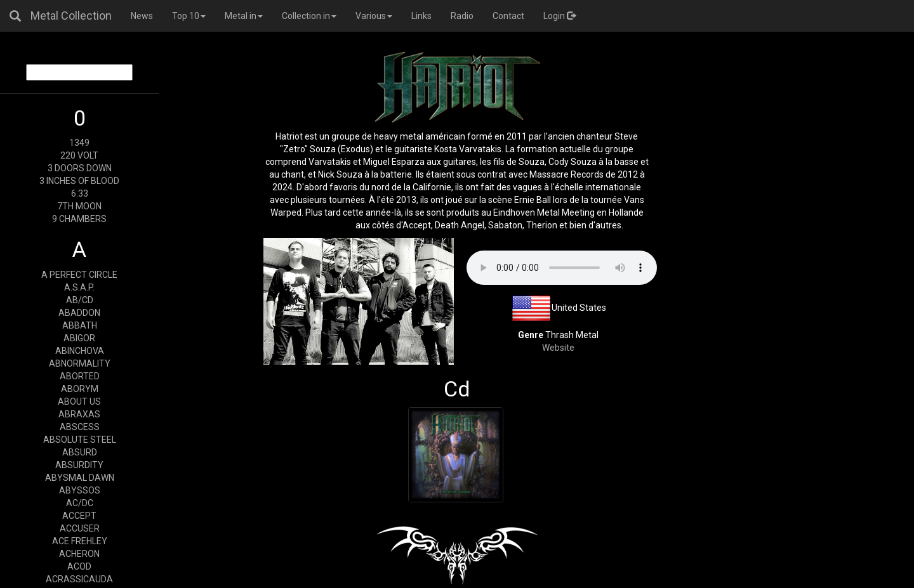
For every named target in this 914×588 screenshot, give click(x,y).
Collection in (309, 16)
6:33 (80, 193)
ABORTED (80, 376)
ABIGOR (79, 338)
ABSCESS (80, 427)
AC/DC (80, 503)
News (142, 16)
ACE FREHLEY (80, 541)
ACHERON (79, 554)
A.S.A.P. (79, 287)
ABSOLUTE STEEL (80, 440)
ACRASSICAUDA (79, 579)
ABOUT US (79, 402)
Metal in (244, 16)
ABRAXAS (79, 414)
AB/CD (80, 300)
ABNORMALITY (80, 363)
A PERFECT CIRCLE (79, 275)
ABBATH (80, 325)
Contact (508, 16)
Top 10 (189, 16)
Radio (462, 16)
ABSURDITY (79, 465)
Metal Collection (71, 16)
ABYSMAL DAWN (80, 478)
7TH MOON (79, 206)
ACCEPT (79, 516)
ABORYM (80, 389)
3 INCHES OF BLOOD (79, 181)
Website (558, 348)
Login (560, 16)
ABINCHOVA (80, 351)
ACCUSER (80, 528)
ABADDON (79, 313)
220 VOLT (79, 155)
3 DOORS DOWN (80, 168)
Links (421, 16)
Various (374, 16)
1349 (79, 143)
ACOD (79, 566)
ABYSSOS (80, 490)
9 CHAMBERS (79, 219)
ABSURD (80, 452)
